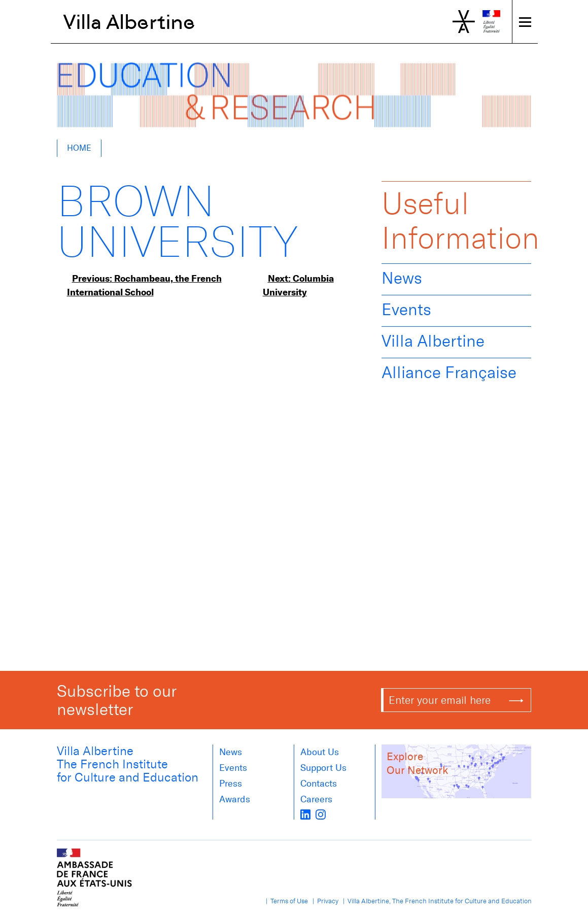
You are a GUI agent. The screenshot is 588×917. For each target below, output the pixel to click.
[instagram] (321, 813)
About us (320, 752)
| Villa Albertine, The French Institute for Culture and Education (436, 901)
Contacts (319, 784)
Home (79, 148)
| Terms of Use (285, 901)
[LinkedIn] (305, 813)
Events (406, 310)
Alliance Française (449, 372)
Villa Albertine (129, 22)
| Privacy (324, 901)
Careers (316, 799)
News (402, 278)
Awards (235, 799)
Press (231, 784)
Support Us (323, 768)
